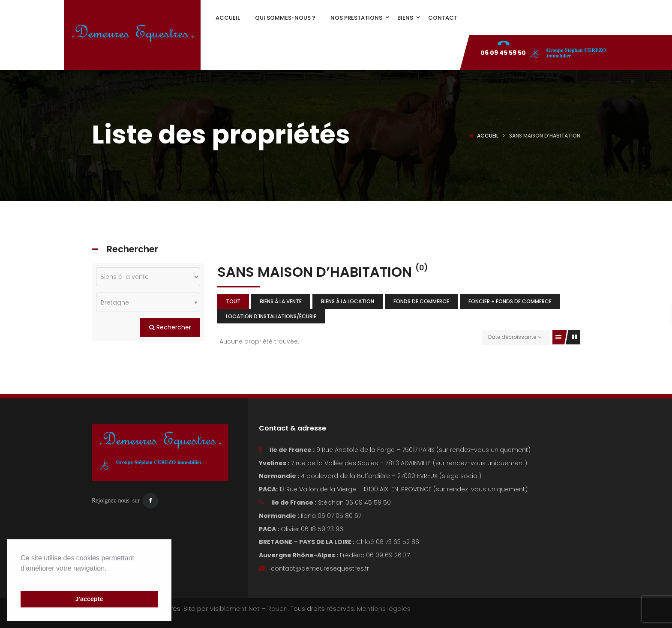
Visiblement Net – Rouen (249, 609)
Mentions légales (384, 609)
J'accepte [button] (89, 599)
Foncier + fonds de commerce (510, 301)
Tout (233, 301)
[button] (22, 579)
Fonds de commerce (421, 301)
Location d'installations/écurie (271, 316)
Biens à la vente (281, 301)
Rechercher (170, 327)
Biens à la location (348, 301)
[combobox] (148, 302)
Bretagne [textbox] (115, 302)
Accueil (488, 136)
